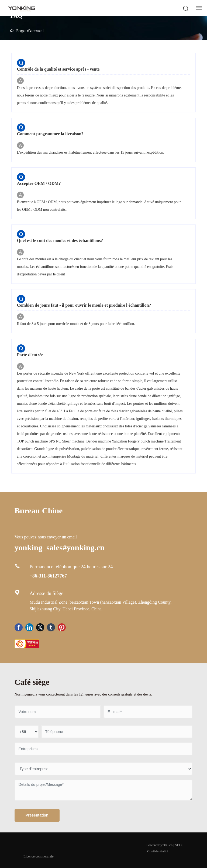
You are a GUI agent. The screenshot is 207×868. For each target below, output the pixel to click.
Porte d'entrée (30, 355)
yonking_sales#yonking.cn (60, 547)
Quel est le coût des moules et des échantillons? (60, 241)
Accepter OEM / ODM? (39, 183)
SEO (178, 845)
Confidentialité (158, 851)
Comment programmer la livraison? (50, 134)
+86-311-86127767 (48, 576)
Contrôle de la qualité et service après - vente (58, 69)
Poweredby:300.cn (159, 845)
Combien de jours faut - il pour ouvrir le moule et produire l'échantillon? (84, 305)
